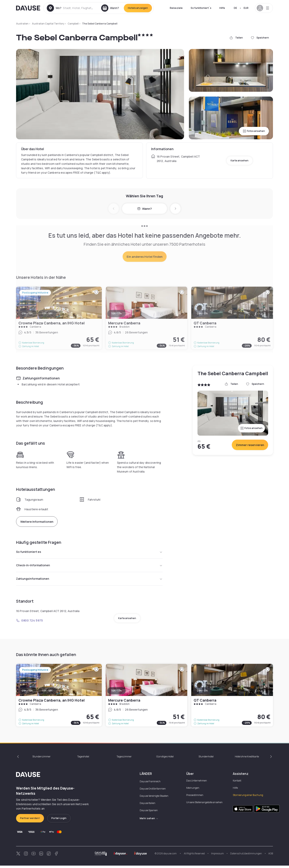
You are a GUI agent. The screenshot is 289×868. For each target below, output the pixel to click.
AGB (271, 856)
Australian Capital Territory (48, 24)
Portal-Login (59, 821)
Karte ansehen (240, 160)
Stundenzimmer (41, 759)
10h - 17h (117, 693)
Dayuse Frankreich (150, 784)
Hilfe (222, 8)
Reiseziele (176, 8)
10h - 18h (47, 693)
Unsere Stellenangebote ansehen (204, 805)
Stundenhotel (206, 759)
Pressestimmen (195, 797)
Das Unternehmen (197, 783)
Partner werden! (30, 821)
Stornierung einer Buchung (248, 797)
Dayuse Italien (148, 805)
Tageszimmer (124, 759)
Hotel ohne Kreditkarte (247, 759)
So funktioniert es (89, 552)
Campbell (73, 24)
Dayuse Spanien (149, 813)
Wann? (144, 209)
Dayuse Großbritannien (153, 791)
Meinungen (193, 790)
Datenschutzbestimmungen (246, 856)
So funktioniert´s (201, 8)
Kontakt (237, 783)
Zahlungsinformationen (89, 581)
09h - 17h (202, 693)
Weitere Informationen (37, 522)
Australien (22, 24)
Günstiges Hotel (165, 759)
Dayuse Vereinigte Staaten (154, 798)
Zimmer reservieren (250, 445)
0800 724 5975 (29, 623)
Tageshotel (83, 759)
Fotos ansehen (254, 131)
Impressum (217, 856)
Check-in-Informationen (89, 566)
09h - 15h (27, 693)
